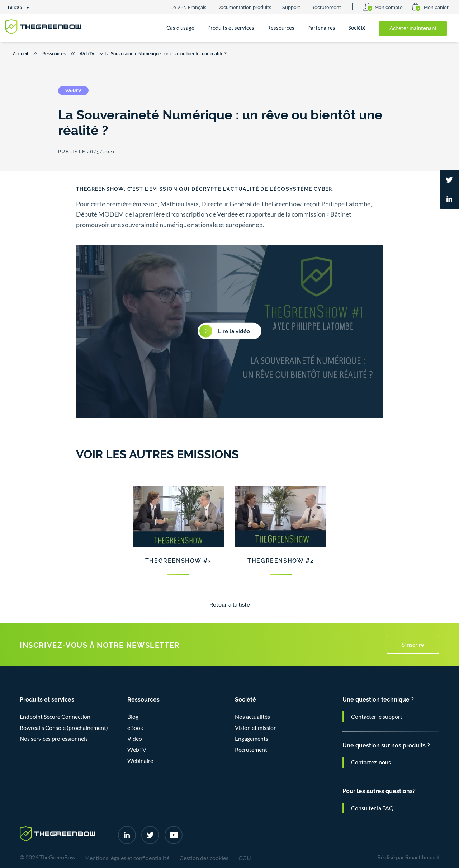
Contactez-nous (371, 762)
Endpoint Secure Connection (55, 717)
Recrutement (326, 7)
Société (357, 28)
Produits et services (231, 28)
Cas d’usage (180, 28)
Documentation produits (244, 7)
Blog (133, 717)
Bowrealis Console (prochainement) (64, 728)
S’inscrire (413, 644)
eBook (135, 728)
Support (291, 7)
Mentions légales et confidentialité (127, 858)
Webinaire (140, 761)
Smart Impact (422, 857)
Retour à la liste (230, 604)
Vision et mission (256, 728)
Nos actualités (252, 717)
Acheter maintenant (413, 28)
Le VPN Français (188, 7)
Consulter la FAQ (372, 808)
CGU (245, 858)
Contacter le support (377, 717)
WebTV (87, 53)
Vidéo (135, 739)
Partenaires (321, 28)
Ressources (281, 28)
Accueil (21, 53)
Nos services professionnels (54, 739)
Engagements (252, 739)
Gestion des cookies (204, 858)
